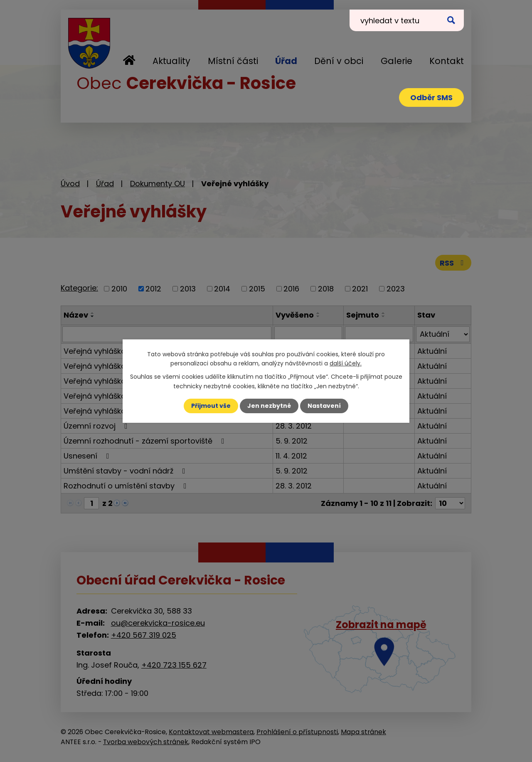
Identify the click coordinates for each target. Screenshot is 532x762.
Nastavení (324, 406)
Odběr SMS (431, 97)
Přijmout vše (211, 406)
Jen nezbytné (269, 406)
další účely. (346, 363)
